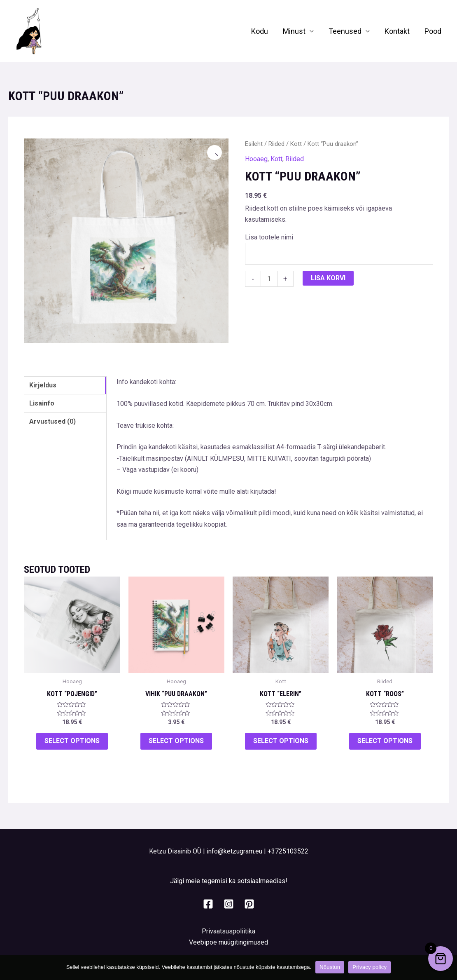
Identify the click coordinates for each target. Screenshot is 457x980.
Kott (296, 144)
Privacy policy (370, 967)
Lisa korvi (328, 278)
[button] (215, 152)
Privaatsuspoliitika (228, 931)
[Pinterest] (249, 904)
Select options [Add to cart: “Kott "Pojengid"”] (72, 741)
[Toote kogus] (269, 279)
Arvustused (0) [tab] (52, 421)
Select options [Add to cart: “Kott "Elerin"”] (281, 741)
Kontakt (397, 31)
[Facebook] (208, 904)
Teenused (345, 31)
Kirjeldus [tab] (43, 385)
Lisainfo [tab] (42, 403)
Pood (433, 31)
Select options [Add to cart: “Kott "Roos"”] (385, 741)
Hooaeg (256, 159)
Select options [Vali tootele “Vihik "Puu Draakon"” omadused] (176, 741)
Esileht (254, 144)
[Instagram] (229, 904)
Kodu (260, 31)
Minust (294, 31)
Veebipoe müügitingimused (228, 942)
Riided (276, 144)
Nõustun (330, 967)
